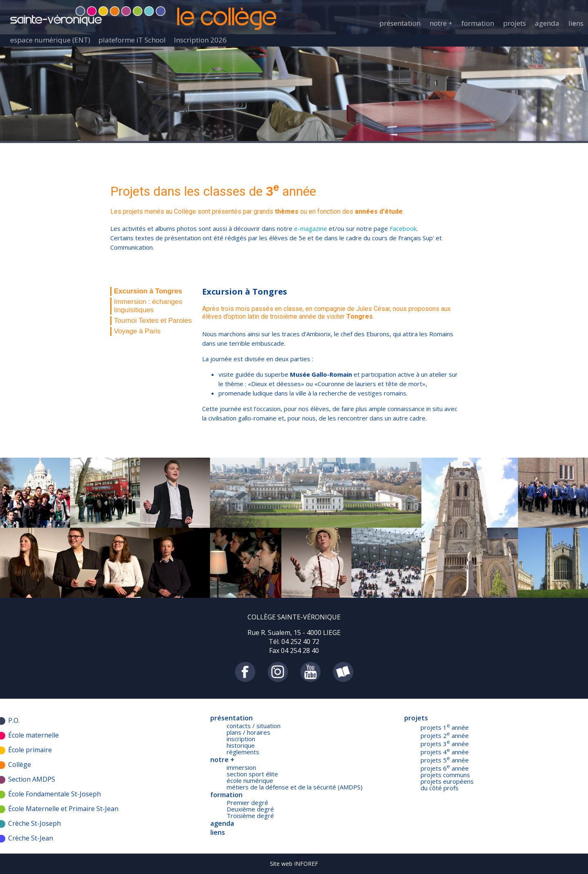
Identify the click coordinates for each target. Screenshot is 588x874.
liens (576, 23)
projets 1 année (445, 727)
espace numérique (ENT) (50, 40)
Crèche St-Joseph (35, 823)
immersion (241, 767)
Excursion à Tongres (148, 291)
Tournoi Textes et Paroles (153, 321)
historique (241, 745)
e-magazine (310, 228)
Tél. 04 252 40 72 (294, 642)
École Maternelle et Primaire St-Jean (63, 809)
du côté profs (440, 788)
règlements (243, 752)
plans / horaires (248, 732)
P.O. (14, 720)
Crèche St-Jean (31, 838)
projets (514, 23)
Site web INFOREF (294, 864)
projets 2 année (445, 735)
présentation (400, 23)
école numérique (250, 780)
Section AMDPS (32, 779)
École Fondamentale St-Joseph (55, 794)
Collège (20, 764)
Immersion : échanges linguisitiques (148, 306)
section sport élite (252, 774)
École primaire (30, 750)
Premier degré (247, 802)
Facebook (403, 228)
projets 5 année (445, 760)
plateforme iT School (132, 40)
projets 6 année (445, 768)
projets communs (445, 775)
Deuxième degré (250, 809)
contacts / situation (254, 726)
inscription (241, 739)
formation (478, 23)
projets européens (447, 781)
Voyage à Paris (137, 331)
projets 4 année (445, 752)
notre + (441, 23)
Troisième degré (250, 816)
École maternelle (33, 735)
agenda (547, 23)
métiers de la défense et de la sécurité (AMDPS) (295, 787)
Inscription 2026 (200, 40)
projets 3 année (445, 744)
